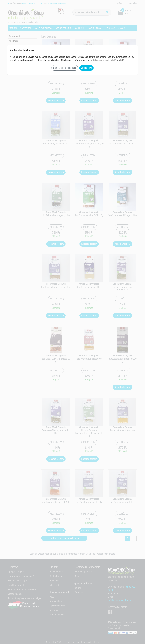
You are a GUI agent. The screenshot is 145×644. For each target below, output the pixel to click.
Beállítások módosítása (65, 68)
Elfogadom (86, 68)
